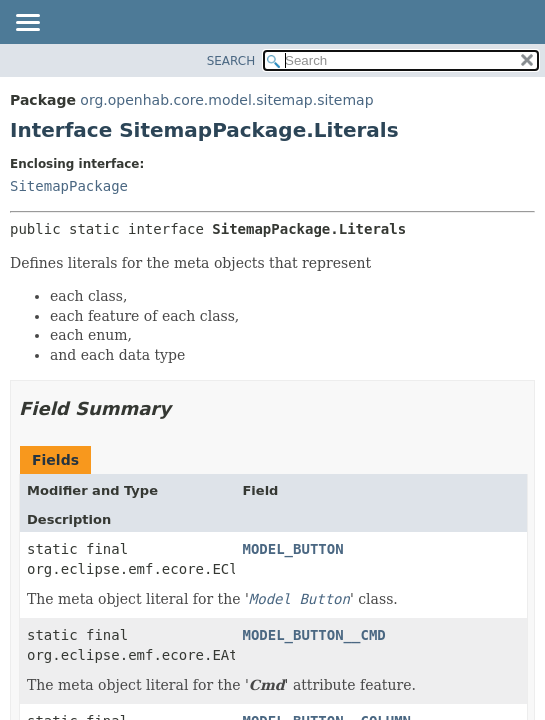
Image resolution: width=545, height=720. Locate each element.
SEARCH (231, 61)
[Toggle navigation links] (27, 24)
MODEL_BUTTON (292, 549)
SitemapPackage (69, 186)
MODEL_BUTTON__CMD (313, 635)
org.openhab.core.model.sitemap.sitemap (226, 100)
